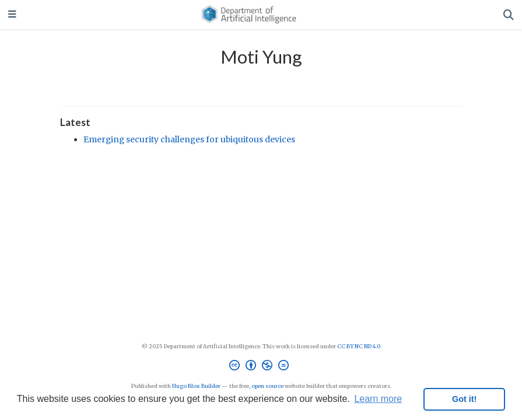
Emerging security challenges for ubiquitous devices (189, 139)
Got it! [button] (464, 399)
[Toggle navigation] (12, 15)
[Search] (509, 15)
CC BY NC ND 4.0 (359, 346)
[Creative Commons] (261, 367)
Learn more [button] (378, 399)
